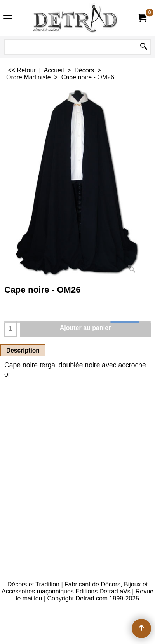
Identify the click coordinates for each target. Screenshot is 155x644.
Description (23, 350)
